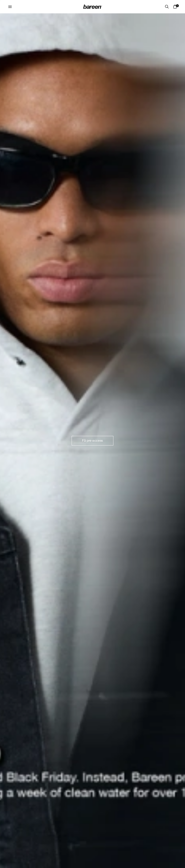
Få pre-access (92, 440)
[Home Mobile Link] (93, 7)
